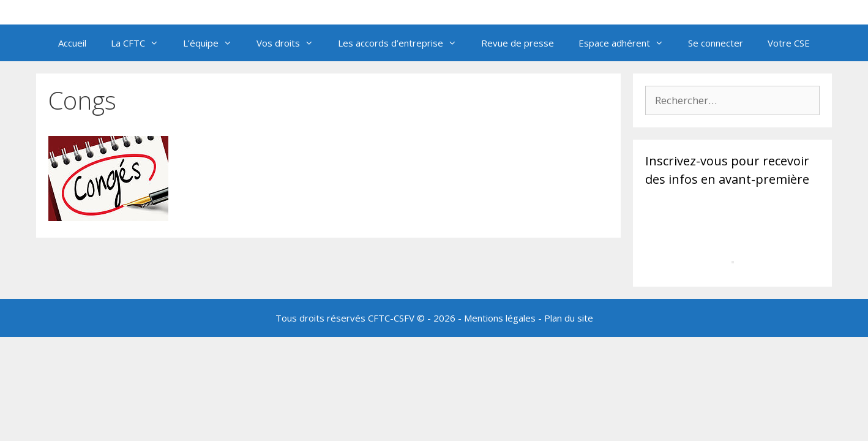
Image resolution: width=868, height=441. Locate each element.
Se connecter (716, 43)
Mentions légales (500, 318)
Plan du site (569, 318)
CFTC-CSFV (391, 318)
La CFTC (141, 43)
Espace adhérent (627, 43)
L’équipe (214, 43)
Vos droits (291, 43)
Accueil (72, 43)
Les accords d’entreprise (403, 43)
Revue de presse (518, 43)
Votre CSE (789, 43)
